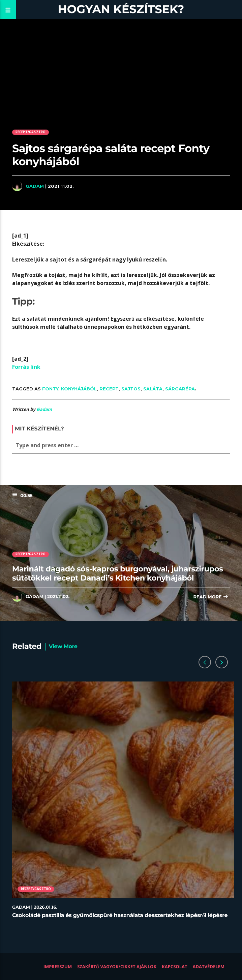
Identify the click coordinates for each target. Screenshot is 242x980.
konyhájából (79, 389)
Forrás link (26, 367)
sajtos (131, 389)
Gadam (35, 186)
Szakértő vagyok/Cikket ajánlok (117, 967)
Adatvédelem (208, 967)
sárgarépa (180, 389)
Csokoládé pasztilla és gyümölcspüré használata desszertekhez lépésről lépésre (120, 916)
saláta (153, 389)
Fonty (50, 389)
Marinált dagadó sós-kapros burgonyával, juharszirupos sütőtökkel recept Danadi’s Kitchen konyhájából (118, 573)
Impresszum (58, 967)
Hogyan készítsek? (121, 9)
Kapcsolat (174, 967)
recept (109, 389)
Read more (211, 597)
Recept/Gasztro (31, 132)
